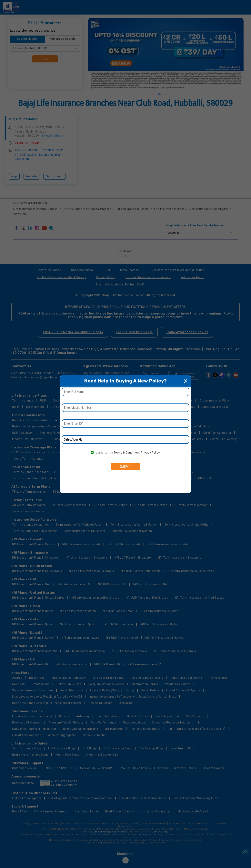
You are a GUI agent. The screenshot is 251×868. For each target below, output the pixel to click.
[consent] (92, 452)
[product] (125, 439)
